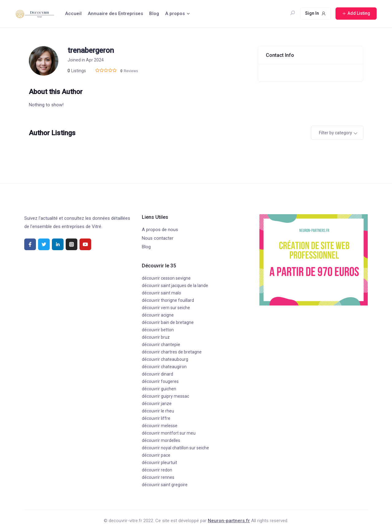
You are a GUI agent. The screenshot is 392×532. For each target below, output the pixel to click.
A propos (175, 14)
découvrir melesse (160, 426)
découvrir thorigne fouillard (168, 300)
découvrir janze (157, 404)
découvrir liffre (156, 418)
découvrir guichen (159, 389)
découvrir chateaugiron (164, 367)
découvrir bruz (156, 337)
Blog (154, 14)
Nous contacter (158, 238)
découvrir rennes (158, 477)
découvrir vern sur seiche (166, 308)
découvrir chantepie (161, 345)
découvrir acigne (158, 315)
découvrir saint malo (161, 293)
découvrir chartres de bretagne (172, 352)
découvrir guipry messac (165, 396)
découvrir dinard (157, 374)
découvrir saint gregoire (165, 485)
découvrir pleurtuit (159, 463)
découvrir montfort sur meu (169, 433)
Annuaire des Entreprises (115, 14)
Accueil (73, 14)
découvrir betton (158, 330)
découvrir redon (157, 470)
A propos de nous (160, 230)
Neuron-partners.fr (229, 521)
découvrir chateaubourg (165, 359)
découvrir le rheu (158, 411)
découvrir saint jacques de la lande (175, 286)
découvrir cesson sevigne (166, 278)
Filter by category (336, 133)
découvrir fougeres (160, 381)
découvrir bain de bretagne (168, 322)
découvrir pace (156, 455)
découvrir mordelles (161, 440)
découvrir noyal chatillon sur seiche (175, 448)
